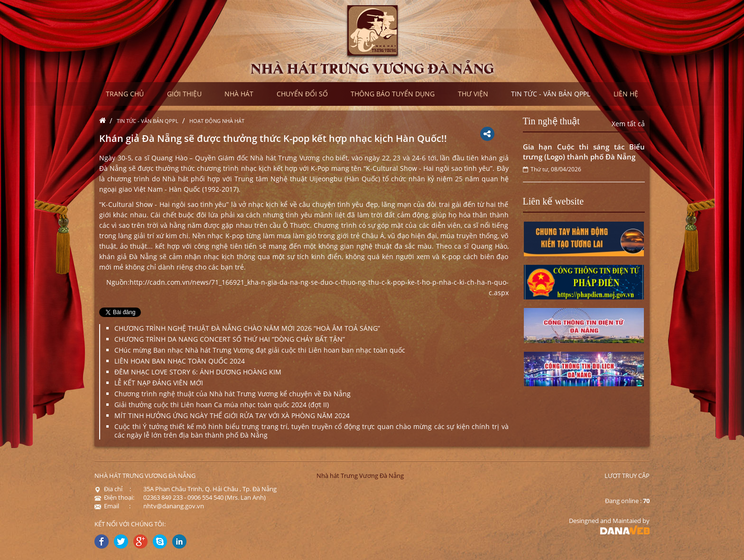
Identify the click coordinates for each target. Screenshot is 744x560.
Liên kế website (553, 201)
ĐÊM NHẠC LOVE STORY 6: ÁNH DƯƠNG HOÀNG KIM (198, 372)
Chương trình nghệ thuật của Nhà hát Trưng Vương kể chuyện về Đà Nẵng (232, 394)
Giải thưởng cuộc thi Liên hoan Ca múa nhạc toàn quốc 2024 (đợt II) (222, 405)
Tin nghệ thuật (551, 121)
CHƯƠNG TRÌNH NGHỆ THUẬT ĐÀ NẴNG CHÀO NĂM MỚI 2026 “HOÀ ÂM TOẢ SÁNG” (247, 328)
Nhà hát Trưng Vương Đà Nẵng (360, 476)
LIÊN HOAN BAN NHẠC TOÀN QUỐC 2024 (180, 361)
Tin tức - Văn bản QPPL (148, 121)
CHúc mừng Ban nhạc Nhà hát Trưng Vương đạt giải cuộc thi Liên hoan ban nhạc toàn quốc (260, 350)
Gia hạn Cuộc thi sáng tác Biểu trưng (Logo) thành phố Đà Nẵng (584, 152)
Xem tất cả (628, 124)
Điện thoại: (114, 497)
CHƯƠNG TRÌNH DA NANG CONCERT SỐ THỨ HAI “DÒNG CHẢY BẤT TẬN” (230, 339)
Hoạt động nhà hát (217, 121)
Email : (112, 506)
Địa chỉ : (113, 489)
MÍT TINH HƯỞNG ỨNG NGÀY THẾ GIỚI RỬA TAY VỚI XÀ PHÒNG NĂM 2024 (232, 415)
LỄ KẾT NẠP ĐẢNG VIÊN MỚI (159, 383)
